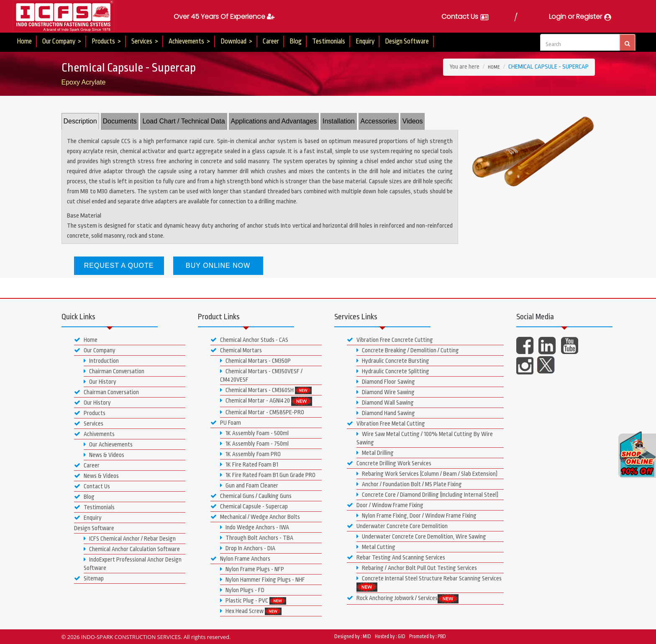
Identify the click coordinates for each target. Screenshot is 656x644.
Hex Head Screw (251, 611)
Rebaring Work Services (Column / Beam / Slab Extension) (427, 474)
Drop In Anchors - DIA (248, 548)
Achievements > (189, 41)
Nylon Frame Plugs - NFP (252, 569)
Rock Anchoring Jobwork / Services (403, 599)
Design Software (407, 41)
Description (80, 121)
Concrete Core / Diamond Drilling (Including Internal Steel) (427, 495)
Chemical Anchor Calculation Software (132, 549)
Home (24, 41)
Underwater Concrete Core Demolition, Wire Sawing (421, 536)
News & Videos (104, 455)
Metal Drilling (375, 453)
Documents (120, 121)
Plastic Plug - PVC (253, 601)
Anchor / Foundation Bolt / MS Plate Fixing (409, 484)
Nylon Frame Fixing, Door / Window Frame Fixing (416, 516)
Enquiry (365, 41)
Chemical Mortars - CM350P (255, 361)
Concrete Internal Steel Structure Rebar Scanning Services (429, 583)
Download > (236, 41)
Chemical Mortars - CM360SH (266, 390)
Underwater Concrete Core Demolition (397, 526)
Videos (413, 121)
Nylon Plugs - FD (242, 590)
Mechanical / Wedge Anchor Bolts (255, 517)
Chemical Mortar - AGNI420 (266, 401)
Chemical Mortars (236, 350)
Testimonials (329, 41)
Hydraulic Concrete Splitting (393, 371)
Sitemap (89, 578)
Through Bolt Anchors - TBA (257, 538)
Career (271, 41)
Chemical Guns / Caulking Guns (251, 496)
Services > (145, 41)
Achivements (94, 434)
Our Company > (62, 41)
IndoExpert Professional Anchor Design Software (133, 564)
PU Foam (226, 423)
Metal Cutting (376, 547)
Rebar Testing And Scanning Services (396, 557)
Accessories (379, 121)
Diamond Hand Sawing (386, 413)
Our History (100, 382)
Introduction (101, 361)
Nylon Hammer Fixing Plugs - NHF (263, 580)
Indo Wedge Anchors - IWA (255, 527)
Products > (106, 41)
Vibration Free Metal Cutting (386, 423)
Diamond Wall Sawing (385, 403)
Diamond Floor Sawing (386, 382)
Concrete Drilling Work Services (389, 463)
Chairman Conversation (114, 371)
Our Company (95, 350)
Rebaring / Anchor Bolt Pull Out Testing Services (417, 568)
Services (89, 423)
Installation (339, 121)
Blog (296, 41)
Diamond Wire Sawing (386, 392)
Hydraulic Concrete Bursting (393, 361)
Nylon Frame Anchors (240, 559)
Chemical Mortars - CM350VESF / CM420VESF (261, 375)
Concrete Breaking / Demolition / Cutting (408, 350)
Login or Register (580, 17)
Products (90, 413)
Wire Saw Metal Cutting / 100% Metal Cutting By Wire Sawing (425, 438)
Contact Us (465, 17)
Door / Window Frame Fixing (385, 505)
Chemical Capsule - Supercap (249, 506)
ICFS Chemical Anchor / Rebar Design (130, 539)
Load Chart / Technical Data (183, 121)
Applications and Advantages (274, 121)
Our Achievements (108, 444)
